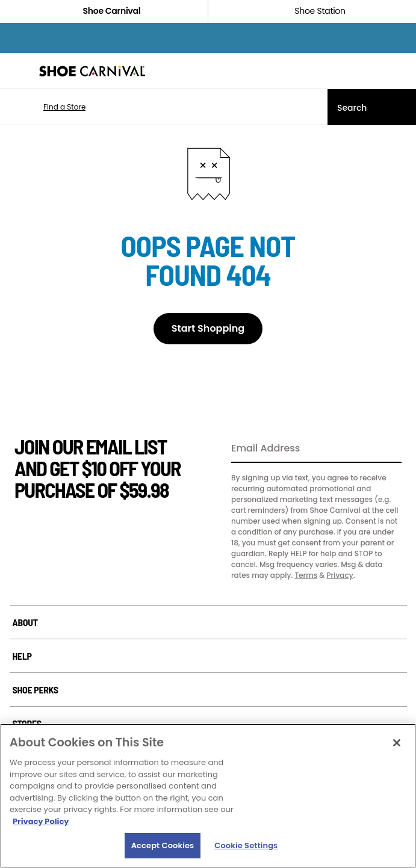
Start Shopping (208, 328)
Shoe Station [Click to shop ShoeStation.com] (312, 11)
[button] (47, 107)
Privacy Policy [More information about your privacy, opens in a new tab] (41, 821)
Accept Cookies (163, 845)
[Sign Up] (388, 449)
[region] (208, 796)
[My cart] (400, 71)
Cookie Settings (246, 845)
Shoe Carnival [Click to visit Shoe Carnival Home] (104, 11)
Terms (306, 575)
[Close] (397, 743)
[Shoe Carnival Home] (92, 71)
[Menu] (18, 71)
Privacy (340, 575)
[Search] (372, 107)
